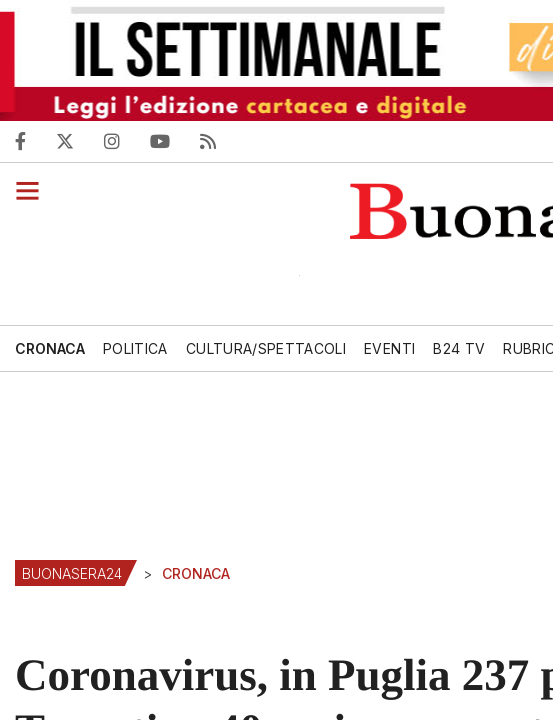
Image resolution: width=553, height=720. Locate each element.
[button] (19, 190)
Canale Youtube (166, 141)
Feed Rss (211, 141)
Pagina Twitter (78, 141)
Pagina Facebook (35, 141)
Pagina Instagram (122, 141)
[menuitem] (55, 348)
